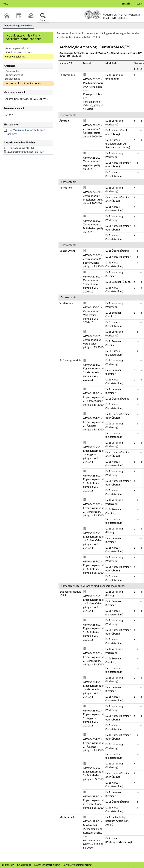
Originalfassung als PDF (21, 148)
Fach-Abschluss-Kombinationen (23, 83)
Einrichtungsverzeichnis (18, 52)
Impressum (8, 865)
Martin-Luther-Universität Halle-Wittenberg (112, 15)
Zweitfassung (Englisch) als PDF (26, 152)
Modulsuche (12, 71)
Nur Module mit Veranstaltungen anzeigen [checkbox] (26, 132)
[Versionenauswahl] (28, 99)
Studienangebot (14, 75)
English (126, 4)
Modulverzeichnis (15, 57)
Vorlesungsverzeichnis (17, 48)
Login (139, 4)
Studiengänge (12, 79)
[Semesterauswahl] (28, 115)
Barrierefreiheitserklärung (77, 865)
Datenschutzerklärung (47, 865)
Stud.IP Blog (24, 865)
